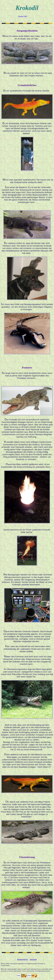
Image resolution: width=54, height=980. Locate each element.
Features (27, 368)
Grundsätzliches (27, 85)
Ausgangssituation (27, 31)
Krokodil (27, 8)
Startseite (33, 959)
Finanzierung (27, 857)
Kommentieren (22, 959)
